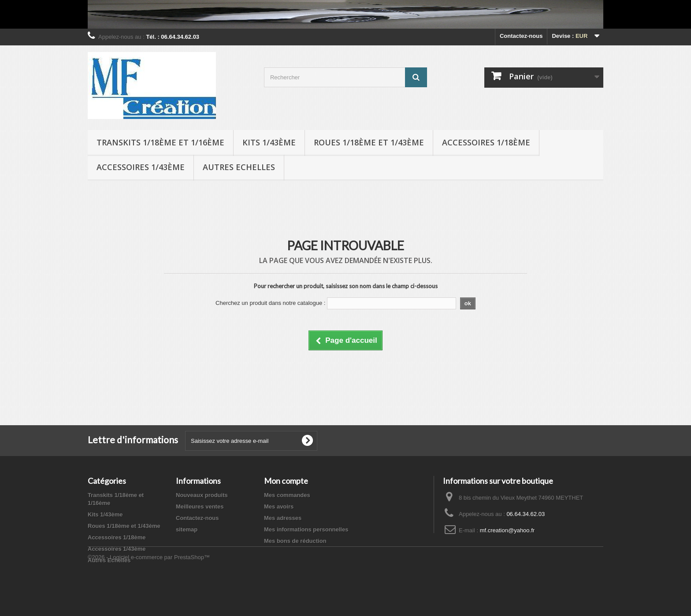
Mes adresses (283, 518)
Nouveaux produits (202, 495)
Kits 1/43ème (269, 142)
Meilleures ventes (200, 507)
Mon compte (286, 481)
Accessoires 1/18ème (486, 142)
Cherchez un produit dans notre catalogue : (270, 303)
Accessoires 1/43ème (141, 167)
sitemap (187, 529)
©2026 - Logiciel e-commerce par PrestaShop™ (149, 592)
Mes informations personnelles (306, 529)
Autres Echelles (239, 167)
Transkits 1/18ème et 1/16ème (160, 142)
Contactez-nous (521, 36)
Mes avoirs (279, 507)
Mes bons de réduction (295, 541)
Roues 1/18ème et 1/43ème (369, 142)
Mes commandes (287, 495)
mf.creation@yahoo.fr (507, 530)
